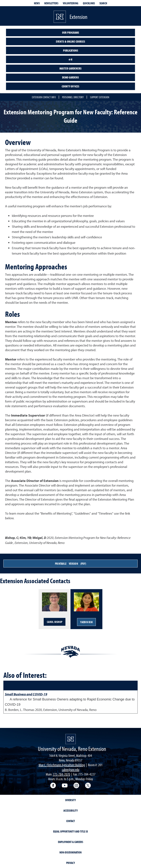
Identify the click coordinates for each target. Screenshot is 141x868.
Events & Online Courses (70, 41)
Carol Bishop (55, 622)
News (37, 3)
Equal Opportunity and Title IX (70, 831)
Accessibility (70, 810)
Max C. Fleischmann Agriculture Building (62, 765)
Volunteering (71, 3)
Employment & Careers (70, 842)
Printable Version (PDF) (70, 564)
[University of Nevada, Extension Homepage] (71, 739)
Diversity (70, 800)
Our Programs (71, 33)
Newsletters (51, 3)
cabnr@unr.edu (71, 769)
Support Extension (100, 97)
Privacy (70, 863)
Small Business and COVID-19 (26, 694)
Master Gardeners (70, 68)
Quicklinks (89, 3)
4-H (70, 59)
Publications (71, 50)
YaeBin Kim (86, 622)
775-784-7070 (61, 774)
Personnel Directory (73, 97)
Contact (70, 821)
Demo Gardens (70, 77)
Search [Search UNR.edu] (103, 3)
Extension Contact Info (44, 97)
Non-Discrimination (70, 852)
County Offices (70, 86)
